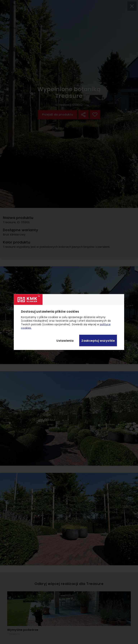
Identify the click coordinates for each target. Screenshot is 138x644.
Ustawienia (65, 341)
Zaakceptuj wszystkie (98, 341)
